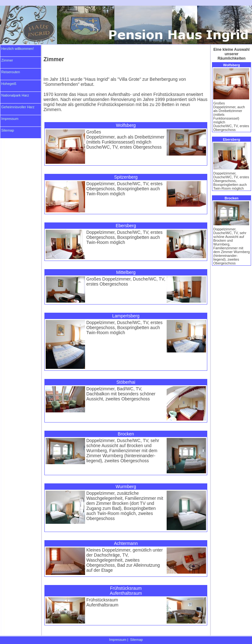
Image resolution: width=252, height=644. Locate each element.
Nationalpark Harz (15, 95)
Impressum (10, 119)
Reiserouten (11, 72)
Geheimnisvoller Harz (18, 107)
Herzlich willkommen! (17, 49)
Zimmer (7, 60)
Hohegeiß (9, 84)
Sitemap (8, 130)
